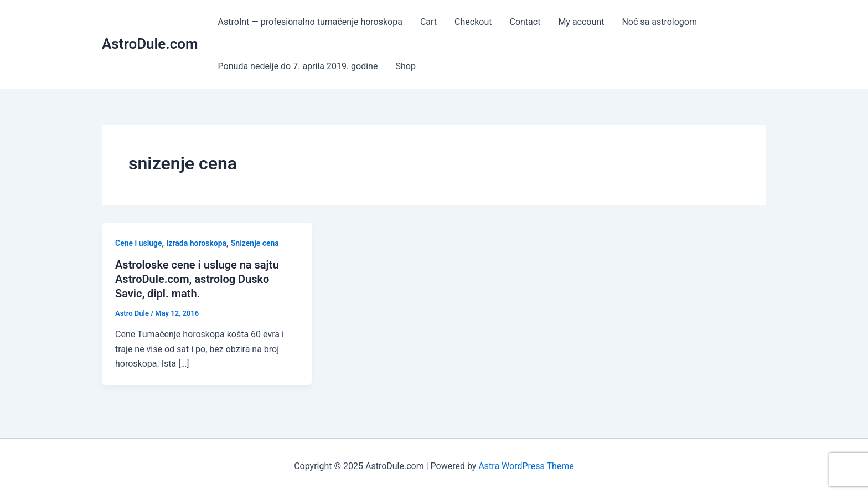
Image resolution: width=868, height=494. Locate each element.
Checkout (473, 22)
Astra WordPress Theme (526, 466)
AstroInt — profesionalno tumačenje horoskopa (310, 22)
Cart (428, 22)
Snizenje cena (255, 243)
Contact (525, 22)
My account (581, 22)
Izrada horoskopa (196, 243)
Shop (405, 66)
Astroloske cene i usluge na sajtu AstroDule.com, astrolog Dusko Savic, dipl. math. (197, 279)
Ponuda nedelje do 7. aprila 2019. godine (298, 66)
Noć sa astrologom (659, 22)
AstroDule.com (150, 44)
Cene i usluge (139, 243)
